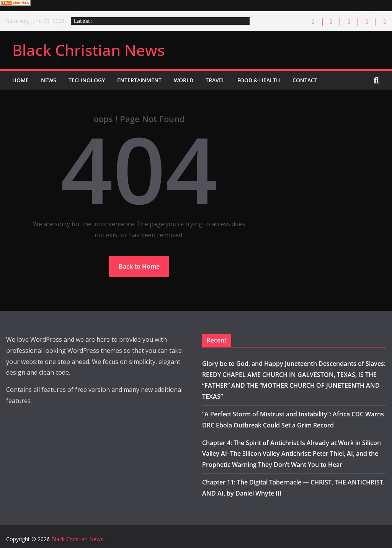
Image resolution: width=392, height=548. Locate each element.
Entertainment (139, 80)
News (49, 80)
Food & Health (259, 80)
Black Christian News (88, 50)
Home (20, 80)
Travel (215, 80)
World (184, 80)
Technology (87, 80)
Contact (305, 80)
